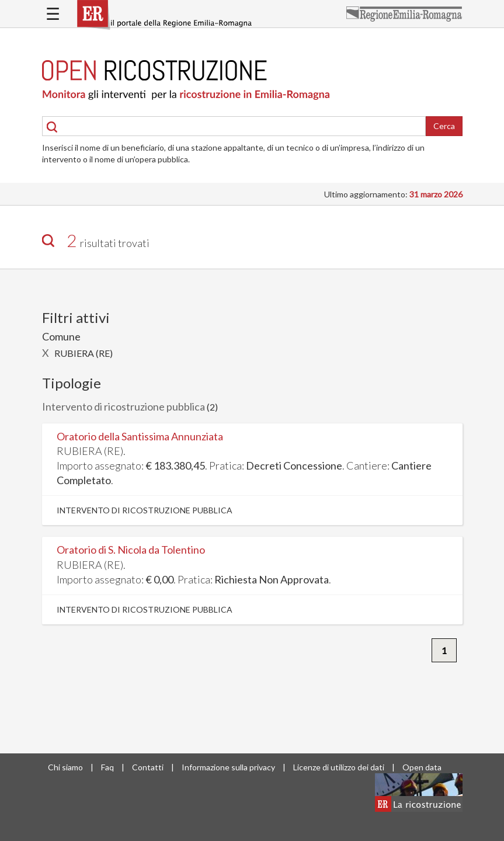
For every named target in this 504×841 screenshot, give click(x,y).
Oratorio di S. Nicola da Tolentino (131, 550)
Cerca (444, 126)
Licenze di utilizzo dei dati (339, 767)
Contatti (148, 767)
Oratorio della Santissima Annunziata (140, 436)
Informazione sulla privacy (228, 767)
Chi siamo (65, 767)
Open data (422, 767)
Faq (107, 767)
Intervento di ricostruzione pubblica (124, 406)
